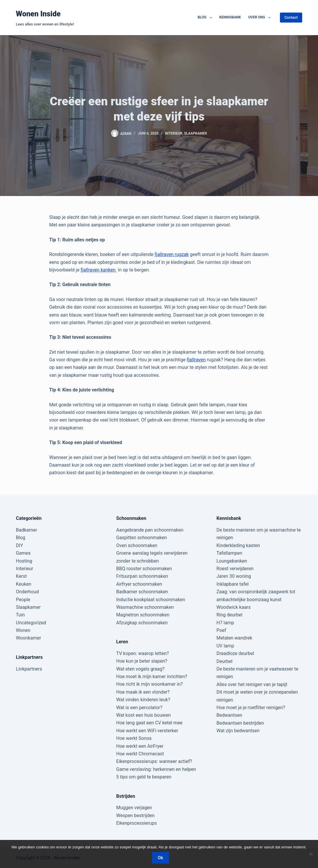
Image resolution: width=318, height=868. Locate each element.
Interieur (173, 133)
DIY (19, 545)
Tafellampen (229, 553)
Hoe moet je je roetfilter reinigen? (251, 708)
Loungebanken (232, 561)
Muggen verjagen (134, 808)
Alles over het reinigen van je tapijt (252, 684)
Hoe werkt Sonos (134, 738)
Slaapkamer (195, 133)
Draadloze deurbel (235, 653)
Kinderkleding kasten (238, 545)
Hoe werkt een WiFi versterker (147, 731)
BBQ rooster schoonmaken (144, 569)
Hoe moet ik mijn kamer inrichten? (152, 677)
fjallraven (196, 360)
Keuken (23, 584)
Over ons (261, 18)
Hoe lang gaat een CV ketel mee (149, 723)
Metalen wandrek (234, 638)
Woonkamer (28, 638)
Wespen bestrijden (135, 815)
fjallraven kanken (99, 270)
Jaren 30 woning (234, 576)
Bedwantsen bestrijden (240, 723)
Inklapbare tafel (232, 584)
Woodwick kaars (234, 607)
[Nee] (311, 854)
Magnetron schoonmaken (143, 615)
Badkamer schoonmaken (142, 592)
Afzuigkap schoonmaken (142, 623)
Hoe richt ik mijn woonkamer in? (149, 684)
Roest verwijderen (235, 569)
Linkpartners (29, 669)
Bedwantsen (229, 715)
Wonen (23, 630)
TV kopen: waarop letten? (143, 653)
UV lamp (225, 646)
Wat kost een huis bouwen (143, 715)
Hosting (24, 561)
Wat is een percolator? (139, 708)
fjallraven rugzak (172, 254)
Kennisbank (230, 17)
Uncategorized (31, 623)
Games (23, 553)
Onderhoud (27, 592)
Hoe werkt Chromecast (140, 754)
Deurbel (224, 661)
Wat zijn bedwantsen (238, 731)
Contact (291, 17)
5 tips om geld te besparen (144, 777)
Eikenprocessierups (137, 823)
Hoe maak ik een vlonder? (143, 692)
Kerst (21, 576)
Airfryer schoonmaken (139, 584)
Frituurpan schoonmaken (142, 576)
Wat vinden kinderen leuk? (143, 700)
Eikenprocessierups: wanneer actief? (154, 761)
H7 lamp (225, 623)
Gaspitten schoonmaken (142, 538)
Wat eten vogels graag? (140, 669)
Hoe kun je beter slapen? (142, 661)
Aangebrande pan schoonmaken (150, 530)
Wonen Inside (38, 14)
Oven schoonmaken (137, 545)
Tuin (20, 615)
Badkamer (26, 530)
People (23, 600)
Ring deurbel (229, 615)
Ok (160, 858)
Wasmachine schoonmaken (145, 607)
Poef (221, 630)
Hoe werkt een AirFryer (140, 746)
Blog (206, 18)
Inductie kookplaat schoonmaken (151, 600)
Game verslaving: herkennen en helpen (156, 769)
